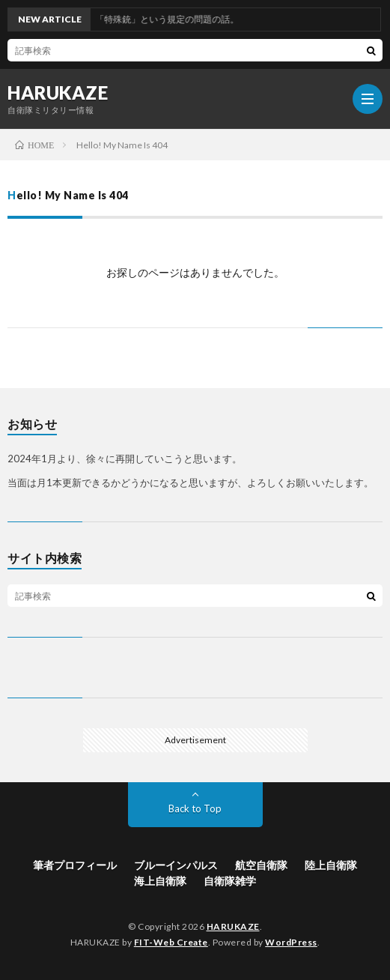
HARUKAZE (58, 93)
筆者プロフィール (75, 865)
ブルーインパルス (176, 865)
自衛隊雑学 (230, 881)
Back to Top (195, 808)
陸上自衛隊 (331, 865)
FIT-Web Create (171, 942)
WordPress (291, 942)
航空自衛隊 (261, 865)
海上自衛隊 (160, 881)
